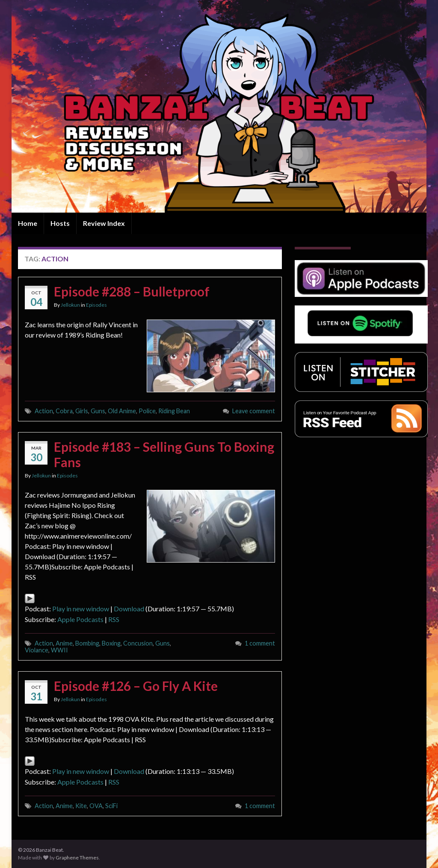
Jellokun (70, 305)
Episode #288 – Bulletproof (132, 291)
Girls (82, 411)
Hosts (60, 223)
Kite (81, 806)
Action (44, 411)
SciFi (111, 806)
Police (147, 411)
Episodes (96, 305)
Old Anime (122, 411)
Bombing (87, 643)
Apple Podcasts (80, 619)
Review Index (104, 223)
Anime (64, 643)
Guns (98, 411)
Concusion (138, 643)
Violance (37, 650)
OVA (96, 806)
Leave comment (254, 411)
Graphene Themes (77, 858)
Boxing (111, 643)
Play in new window (81, 609)
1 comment (260, 643)
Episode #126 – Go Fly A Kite (136, 686)
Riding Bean (174, 411)
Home (28, 223)
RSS (114, 619)
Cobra (64, 411)
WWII (59, 650)
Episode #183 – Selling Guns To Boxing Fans (164, 454)
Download (129, 609)
